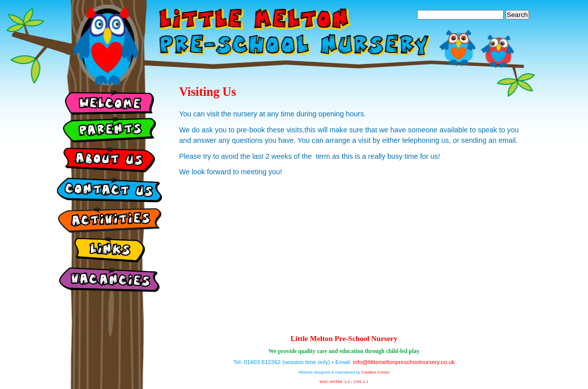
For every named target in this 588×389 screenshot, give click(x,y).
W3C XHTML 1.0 (335, 382)
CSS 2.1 (361, 382)
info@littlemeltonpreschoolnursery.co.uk (404, 362)
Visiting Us (208, 92)
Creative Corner (375, 372)
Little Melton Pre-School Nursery (344, 339)
